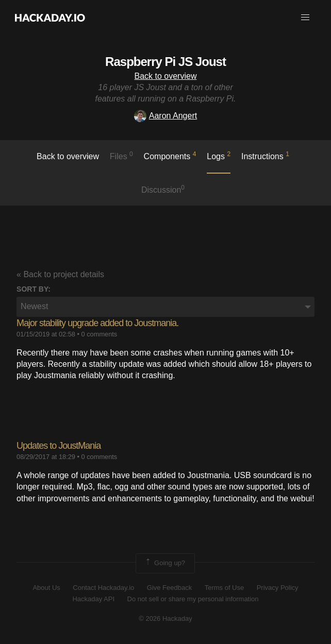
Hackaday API (93, 599)
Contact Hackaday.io (103, 588)
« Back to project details (60, 274)
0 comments (100, 334)
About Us (46, 588)
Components (170, 156)
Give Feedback (169, 588)
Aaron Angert (165, 116)
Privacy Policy (278, 588)
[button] (305, 18)
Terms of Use (225, 588)
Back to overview (166, 76)
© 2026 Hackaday (165, 618)
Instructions (265, 156)
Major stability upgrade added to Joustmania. (97, 323)
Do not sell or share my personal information (193, 599)
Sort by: (34, 289)
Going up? (164, 563)
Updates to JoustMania (59, 446)
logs (219, 156)
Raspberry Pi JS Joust (165, 62)
